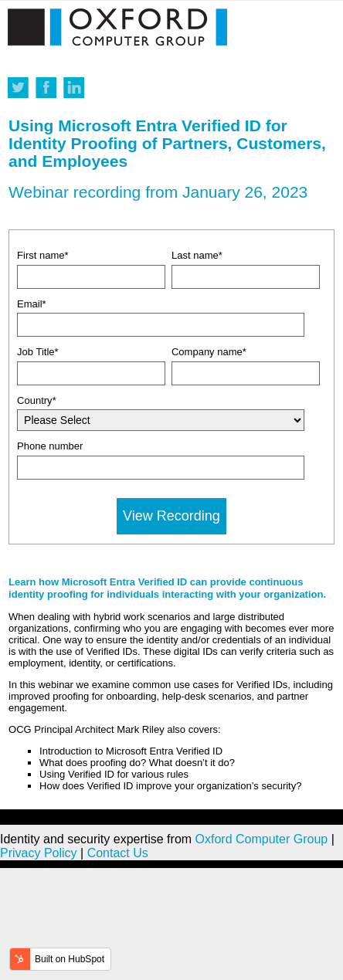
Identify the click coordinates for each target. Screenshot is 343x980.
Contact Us (118, 853)
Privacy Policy (39, 853)
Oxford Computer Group (262, 839)
